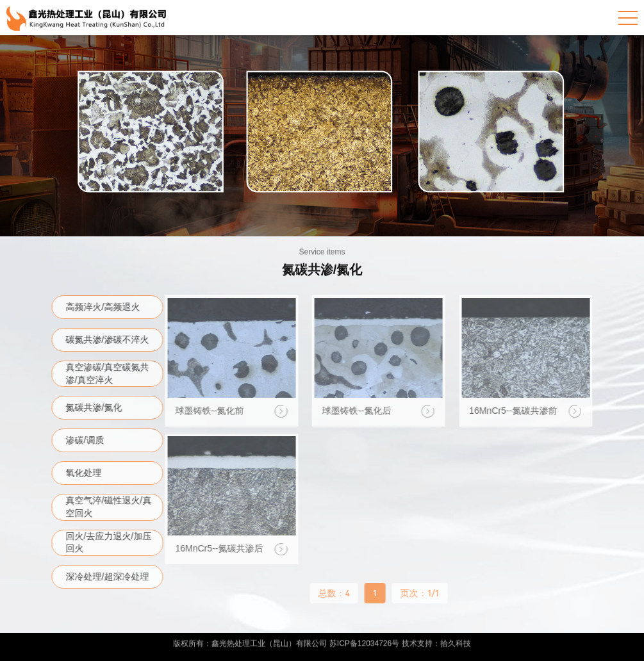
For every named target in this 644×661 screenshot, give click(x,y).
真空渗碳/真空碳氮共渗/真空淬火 (110, 373)
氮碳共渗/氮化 (96, 407)
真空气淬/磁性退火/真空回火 (111, 507)
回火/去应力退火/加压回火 (111, 543)
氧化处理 (86, 473)
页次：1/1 (417, 593)
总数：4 (332, 593)
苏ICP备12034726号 (364, 641)
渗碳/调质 (87, 440)
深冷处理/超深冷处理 (110, 576)
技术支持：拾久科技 (436, 641)
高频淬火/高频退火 (105, 307)
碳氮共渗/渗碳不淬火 (110, 339)
